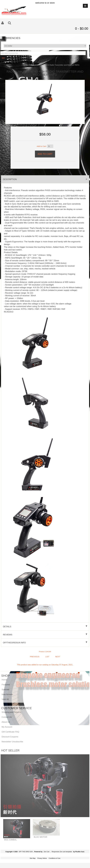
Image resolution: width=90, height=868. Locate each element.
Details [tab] (45, 627)
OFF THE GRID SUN (26, 852)
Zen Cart (47, 852)
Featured (6, 685)
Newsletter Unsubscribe (12, 742)
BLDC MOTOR (41, 837)
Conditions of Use (55, 858)
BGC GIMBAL (11, 840)
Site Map (33, 858)
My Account (7, 727)
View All (5, 699)
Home (3, 65)
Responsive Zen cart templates (62, 852)
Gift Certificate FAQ (10, 732)
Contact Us (7, 717)
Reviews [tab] (45, 635)
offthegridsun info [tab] (45, 643)
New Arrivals (7, 694)
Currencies (11, 38)
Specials (5, 689)
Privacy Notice (42, 858)
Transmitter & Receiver (17, 65)
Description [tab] (45, 179)
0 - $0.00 (82, 29)
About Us (6, 722)
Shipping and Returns (11, 712)
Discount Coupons (10, 737)
